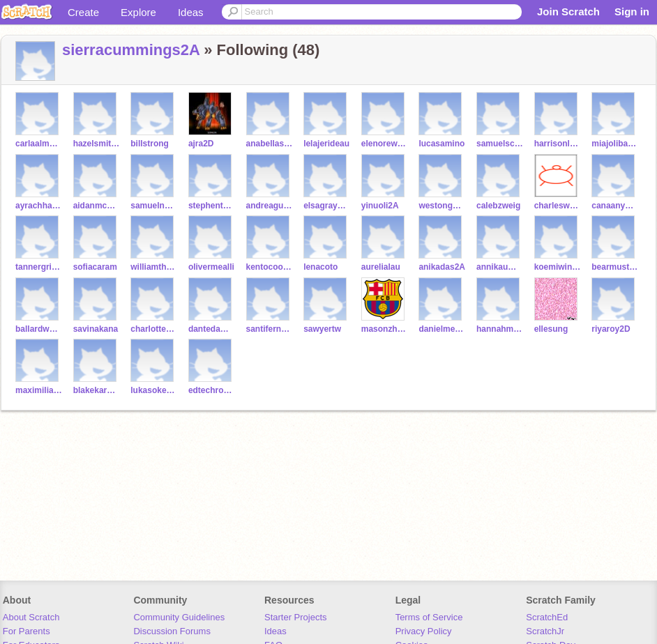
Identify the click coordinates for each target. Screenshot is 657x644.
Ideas (191, 12)
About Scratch (31, 617)
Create (83, 12)
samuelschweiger (500, 144)
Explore (138, 12)
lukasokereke (154, 390)
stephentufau (212, 206)
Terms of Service (429, 617)
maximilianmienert (39, 390)
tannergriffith (39, 267)
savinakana (96, 329)
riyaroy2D (611, 329)
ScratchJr (545, 631)
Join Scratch (568, 11)
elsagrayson (327, 206)
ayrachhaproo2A (39, 206)
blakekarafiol (97, 390)
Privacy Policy (424, 631)
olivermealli (211, 267)
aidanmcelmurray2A (97, 206)
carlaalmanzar (39, 144)
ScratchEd (547, 617)
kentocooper (270, 267)
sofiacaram (95, 267)
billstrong (150, 144)
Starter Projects (296, 617)
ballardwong (39, 329)
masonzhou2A (385, 329)
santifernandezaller (270, 329)
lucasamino (441, 144)
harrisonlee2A (558, 144)
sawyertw (322, 329)
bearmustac (615, 267)
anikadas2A (442, 267)
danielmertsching (442, 329)
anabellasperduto (270, 144)
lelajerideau (326, 144)
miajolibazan (615, 144)
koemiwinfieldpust (558, 267)
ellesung (551, 329)
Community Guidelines (179, 617)
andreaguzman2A (270, 206)
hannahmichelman (500, 329)
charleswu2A (558, 206)
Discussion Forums (172, 631)
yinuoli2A (380, 206)
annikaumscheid (500, 267)
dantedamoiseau (212, 329)
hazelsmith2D (97, 144)
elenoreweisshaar (385, 144)
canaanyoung (615, 206)
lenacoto (320, 267)
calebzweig (498, 206)
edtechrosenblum (212, 390)
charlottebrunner (154, 329)
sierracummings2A (131, 50)
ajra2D (201, 144)
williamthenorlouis (154, 267)
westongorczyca (442, 206)
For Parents (27, 631)
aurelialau (381, 267)
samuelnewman (154, 206)
